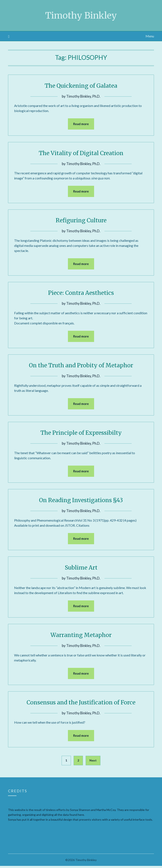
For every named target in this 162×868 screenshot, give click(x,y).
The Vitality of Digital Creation (81, 153)
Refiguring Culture (81, 220)
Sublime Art (81, 569)
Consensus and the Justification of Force (81, 704)
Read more (81, 124)
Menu (150, 36)
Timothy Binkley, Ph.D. (83, 96)
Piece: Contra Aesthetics (81, 293)
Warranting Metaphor (81, 636)
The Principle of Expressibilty (81, 433)
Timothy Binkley (81, 15)
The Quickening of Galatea (81, 85)
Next (93, 762)
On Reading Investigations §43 (81, 501)
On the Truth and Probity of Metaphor (81, 366)
